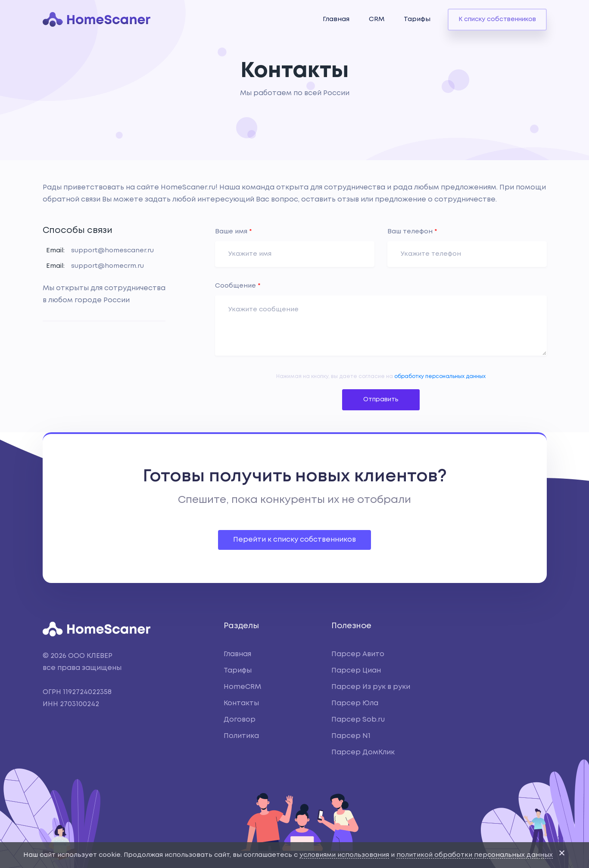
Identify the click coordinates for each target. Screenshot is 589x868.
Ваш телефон (412, 232)
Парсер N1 (351, 736)
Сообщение (238, 286)
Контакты (241, 703)
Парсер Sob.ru (358, 720)
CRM (377, 19)
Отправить (381, 400)
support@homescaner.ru (112, 251)
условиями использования (344, 855)
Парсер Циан (356, 671)
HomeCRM (242, 687)
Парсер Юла (355, 703)
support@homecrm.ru (108, 266)
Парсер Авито (358, 654)
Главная (336, 19)
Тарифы (417, 19)
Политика (241, 736)
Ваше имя (234, 232)
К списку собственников (497, 19)
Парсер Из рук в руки (371, 687)
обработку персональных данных (440, 377)
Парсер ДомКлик (363, 752)
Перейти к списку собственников (294, 540)
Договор (240, 720)
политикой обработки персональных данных (475, 855)
